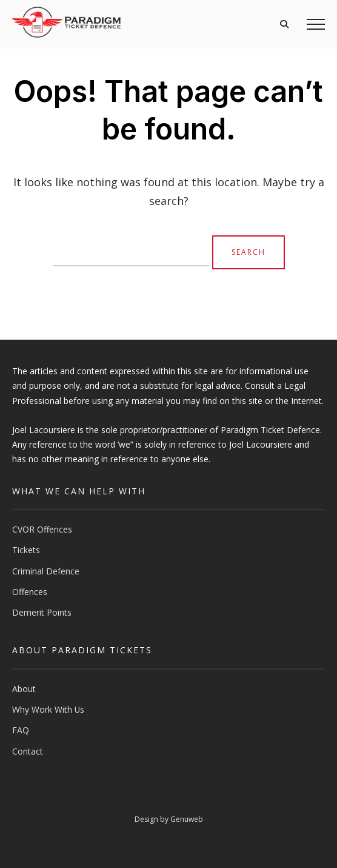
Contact (28, 751)
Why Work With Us (48, 709)
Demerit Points (42, 612)
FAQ (21, 730)
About (24, 689)
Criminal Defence (46, 571)
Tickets (26, 550)
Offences (30, 592)
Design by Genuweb (169, 819)
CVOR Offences (42, 529)
